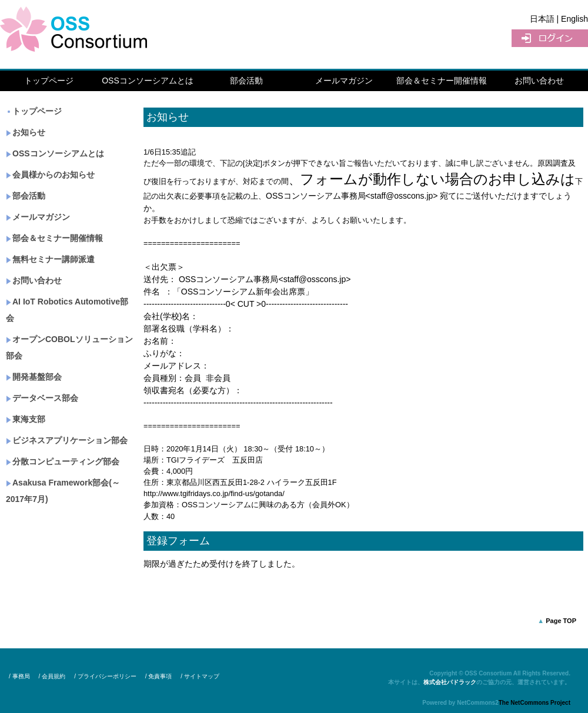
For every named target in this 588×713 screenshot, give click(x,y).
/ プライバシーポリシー (105, 676)
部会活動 (246, 81)
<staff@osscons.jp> (402, 196)
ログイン (550, 38)
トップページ (49, 81)
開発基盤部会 (34, 377)
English (574, 19)
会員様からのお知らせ (50, 175)
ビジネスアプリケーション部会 (67, 440)
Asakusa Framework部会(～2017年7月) (63, 491)
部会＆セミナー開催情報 (442, 81)
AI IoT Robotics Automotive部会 (67, 310)
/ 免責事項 (159, 676)
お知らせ (26, 132)
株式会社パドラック (450, 682)
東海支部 (26, 419)
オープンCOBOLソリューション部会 (69, 347)
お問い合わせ (539, 81)
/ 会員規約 (52, 676)
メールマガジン (344, 81)
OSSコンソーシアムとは (148, 81)
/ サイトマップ (200, 676)
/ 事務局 (19, 676)
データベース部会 (42, 398)
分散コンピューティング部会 (63, 461)
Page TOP (561, 621)
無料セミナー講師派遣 (50, 259)
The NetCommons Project (534, 703)
